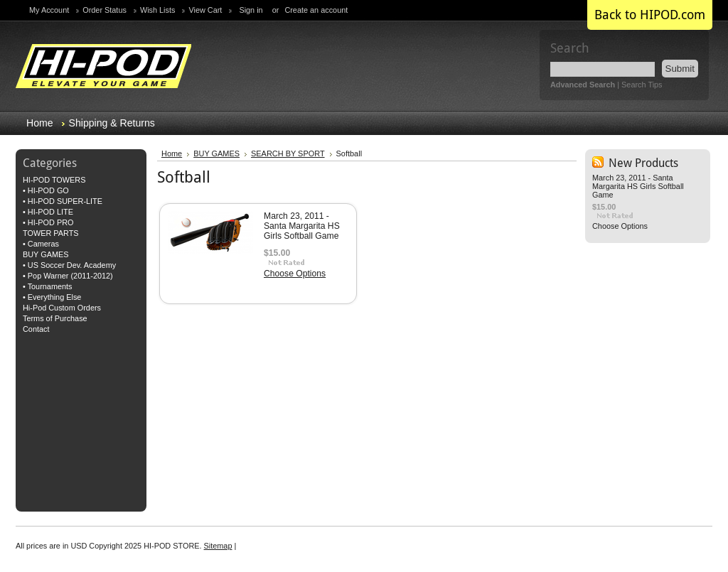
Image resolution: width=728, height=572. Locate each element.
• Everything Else (52, 297)
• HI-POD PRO (48, 222)
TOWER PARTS (51, 233)
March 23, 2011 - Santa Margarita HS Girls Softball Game (302, 226)
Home (172, 153)
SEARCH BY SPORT (288, 153)
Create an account (316, 10)
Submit (680, 69)
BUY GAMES (45, 254)
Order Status (105, 10)
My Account (49, 10)
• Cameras (41, 244)
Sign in (251, 10)
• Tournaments (48, 286)
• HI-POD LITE (48, 212)
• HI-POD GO (46, 190)
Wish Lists (158, 10)
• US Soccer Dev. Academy (69, 265)
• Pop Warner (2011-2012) (68, 276)
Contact (36, 329)
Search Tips (642, 85)
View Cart (205, 10)
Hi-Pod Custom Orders (62, 308)
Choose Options (295, 274)
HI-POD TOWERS (54, 180)
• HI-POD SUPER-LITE (63, 201)
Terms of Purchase (55, 318)
